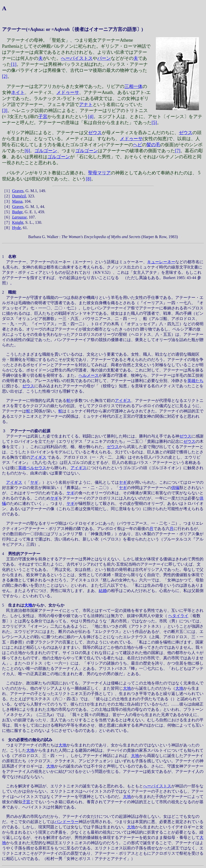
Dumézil (19, 196)
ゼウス (95, 133)
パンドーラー (66, 822)
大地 (28, 605)
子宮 (43, 117)
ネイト (18, 92)
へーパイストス (77, 58)
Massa (17, 201)
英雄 (22, 468)
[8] (89, 179)
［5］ (7, 212)
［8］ (7, 228)
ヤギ (34, 482)
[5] (154, 123)
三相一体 (133, 86)
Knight (18, 222)
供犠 (175, 488)
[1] (14, 64)
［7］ (7, 222)
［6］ (7, 217)
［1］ (7, 191)
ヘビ (138, 145)
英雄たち (195, 381)
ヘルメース (89, 375)
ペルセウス (36, 468)
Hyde (16, 228)
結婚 (103, 591)
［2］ (7, 196)
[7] (178, 151)
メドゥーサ (68, 92)
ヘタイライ (178, 616)
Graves (18, 191)
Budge (17, 212)
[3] (5, 111)
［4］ (7, 207)
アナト (86, 104)
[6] (27, 151)
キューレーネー (161, 262)
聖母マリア (99, 173)
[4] (91, 117)
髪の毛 (153, 145)
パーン (104, 58)
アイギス (123, 400)
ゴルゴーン (46, 151)
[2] (5, 76)
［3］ (7, 201)
